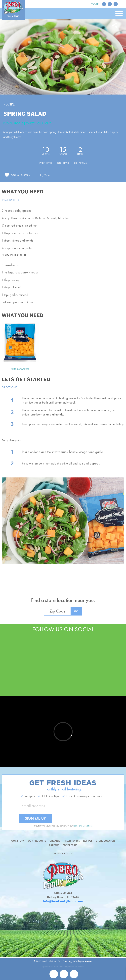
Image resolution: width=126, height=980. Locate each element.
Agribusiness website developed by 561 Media (63, 966)
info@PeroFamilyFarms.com (63, 901)
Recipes (88, 841)
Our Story (18, 841)
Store (95, 4)
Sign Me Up (35, 818)
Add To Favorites (20, 175)
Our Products (37, 841)
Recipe (9, 104)
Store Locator (105, 841)
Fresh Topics (72, 841)
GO (76, 611)
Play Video (45, 175)
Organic (55, 841)
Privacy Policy (63, 853)
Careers (54, 845)
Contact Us (70, 845)
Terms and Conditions (83, 826)
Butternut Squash (20, 369)
